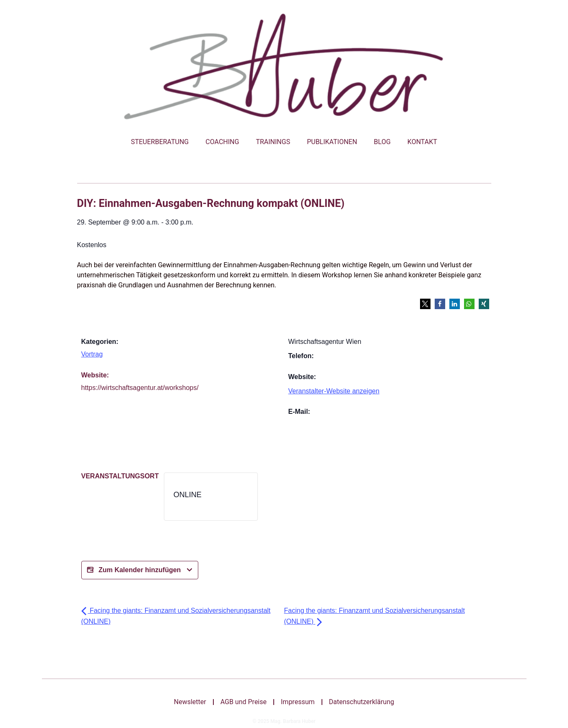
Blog (382, 142)
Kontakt (422, 142)
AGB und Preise (244, 702)
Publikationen (332, 142)
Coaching (222, 142)
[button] (425, 304)
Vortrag (92, 354)
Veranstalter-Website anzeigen (334, 391)
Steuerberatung (160, 142)
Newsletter (190, 702)
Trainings (273, 142)
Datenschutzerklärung (362, 702)
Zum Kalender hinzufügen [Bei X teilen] (140, 570)
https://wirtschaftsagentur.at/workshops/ (140, 388)
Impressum (298, 702)
